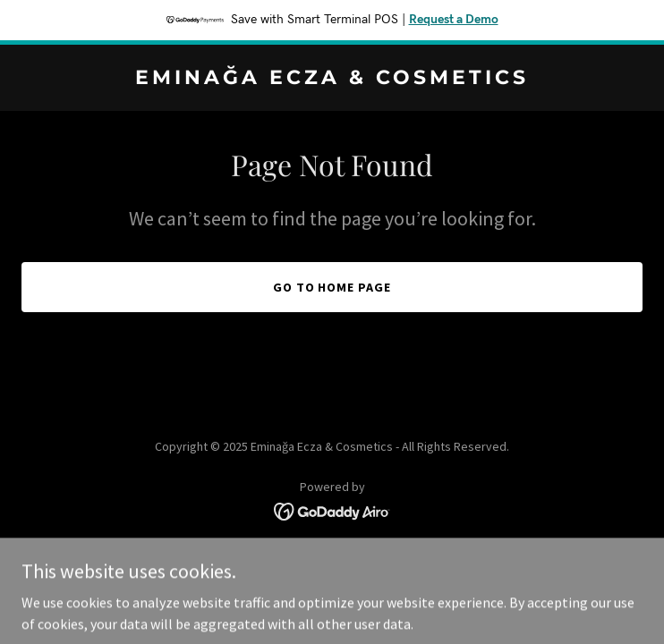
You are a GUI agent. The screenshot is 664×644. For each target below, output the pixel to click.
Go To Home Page (332, 287)
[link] (332, 79)
